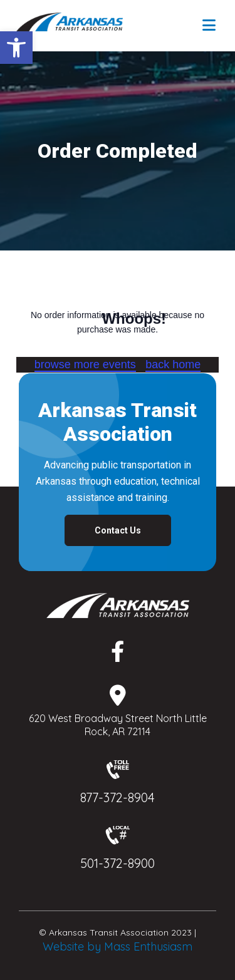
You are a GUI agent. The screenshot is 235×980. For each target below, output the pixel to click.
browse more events (85, 364)
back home (173, 364)
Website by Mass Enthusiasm (118, 946)
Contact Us (118, 530)
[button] (16, 48)
